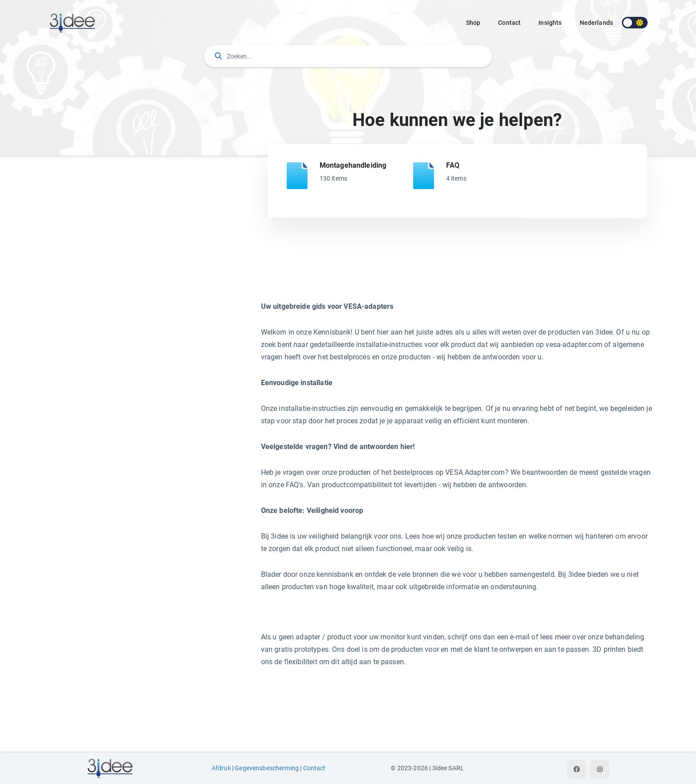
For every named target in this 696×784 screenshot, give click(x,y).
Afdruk (221, 768)
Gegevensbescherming (267, 768)
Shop (473, 23)
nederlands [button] (597, 23)
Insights (550, 23)
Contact (509, 23)
